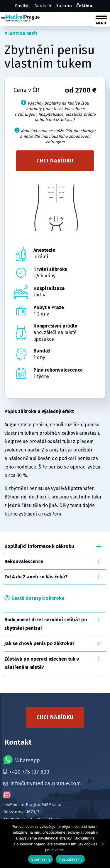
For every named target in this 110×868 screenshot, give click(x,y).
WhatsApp (22, 760)
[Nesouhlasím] (103, 844)
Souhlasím (40, 859)
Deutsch (43, 6)
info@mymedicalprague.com (42, 783)
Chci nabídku (55, 161)
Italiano (64, 6)
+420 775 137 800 (26, 772)
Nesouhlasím (70, 859)
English (22, 6)
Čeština (84, 6)
